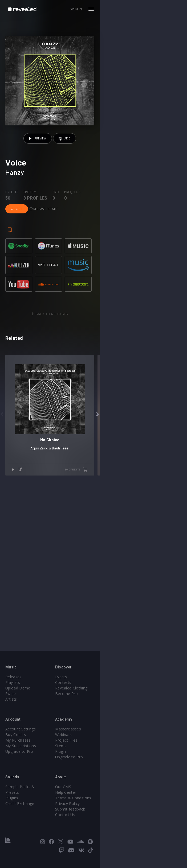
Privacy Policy (111, 812)
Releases (13, 686)
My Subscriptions (21, 755)
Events (105, 686)
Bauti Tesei (104, 623)
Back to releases (96, 402)
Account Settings (21, 738)
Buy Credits (16, 743)
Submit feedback (114, 818)
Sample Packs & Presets (27, 795)
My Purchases (18, 749)
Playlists (13, 691)
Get (97, 284)
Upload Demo (18, 697)
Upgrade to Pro (19, 760)
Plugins (12, 801)
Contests (107, 691)
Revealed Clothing (115, 697)
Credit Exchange (20, 807)
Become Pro (110, 702)
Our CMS (107, 795)
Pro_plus (72, 279)
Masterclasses (112, 738)
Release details (124, 284)
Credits (12, 279)
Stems (105, 755)
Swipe (11, 702)
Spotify (30, 279)
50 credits (164, 645)
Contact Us (109, 823)
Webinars (107, 743)
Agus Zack (83, 623)
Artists (11, 708)
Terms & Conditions (117, 807)
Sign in (163, 9)
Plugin (104, 760)
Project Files (110, 749)
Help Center (109, 801)
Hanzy (15, 260)
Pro (56, 279)
